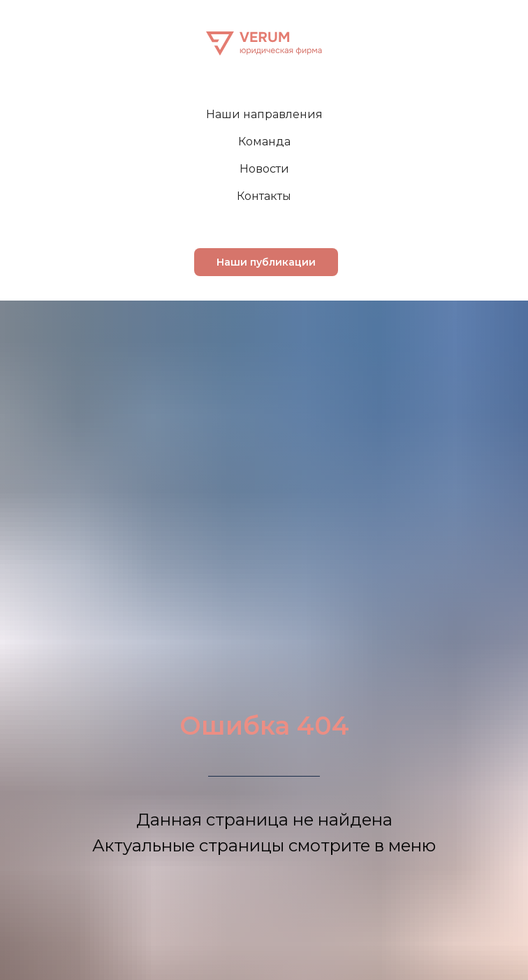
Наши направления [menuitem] (264, 114)
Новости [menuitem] (264, 169)
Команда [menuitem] (264, 142)
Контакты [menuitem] (264, 196)
